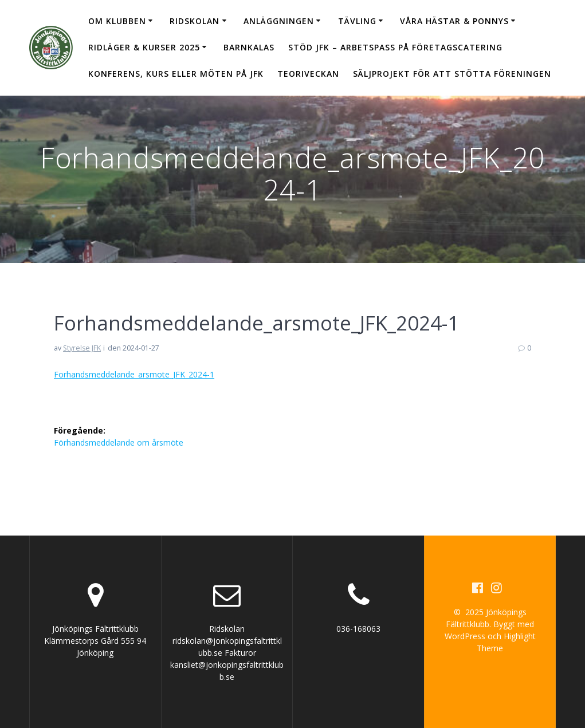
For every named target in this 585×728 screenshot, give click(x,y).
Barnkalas (249, 47)
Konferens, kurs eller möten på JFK (176, 74)
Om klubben (117, 21)
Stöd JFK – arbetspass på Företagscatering (395, 47)
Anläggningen (279, 21)
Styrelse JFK (82, 348)
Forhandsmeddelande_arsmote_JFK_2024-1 (134, 374)
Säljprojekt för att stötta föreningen (452, 74)
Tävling (357, 21)
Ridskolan (195, 21)
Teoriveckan (308, 74)
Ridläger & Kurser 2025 (144, 47)
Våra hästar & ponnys (454, 21)
